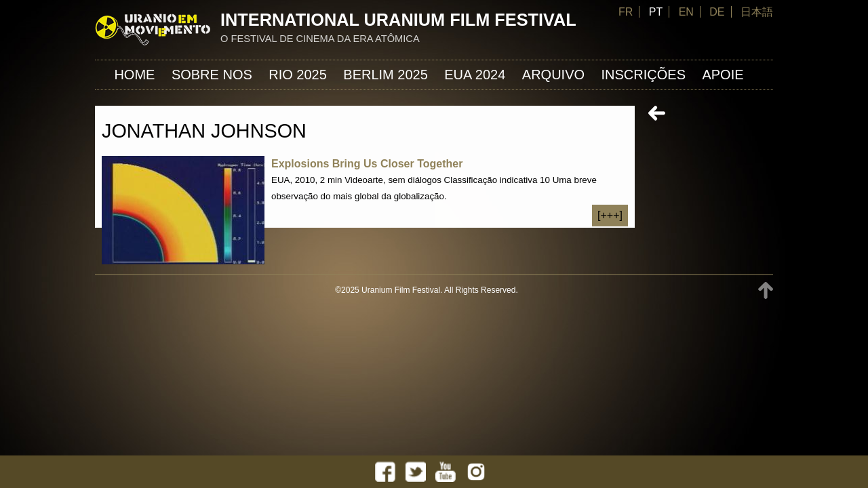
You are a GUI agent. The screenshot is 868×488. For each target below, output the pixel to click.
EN (686, 12)
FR (626, 12)
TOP (766, 290)
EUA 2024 (475, 75)
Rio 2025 (298, 75)
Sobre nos (212, 75)
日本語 (757, 12)
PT (656, 12)
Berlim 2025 (386, 75)
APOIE (723, 75)
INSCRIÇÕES (644, 75)
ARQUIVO (553, 75)
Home (134, 75)
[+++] (610, 215)
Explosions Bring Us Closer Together (367, 164)
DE (717, 12)
